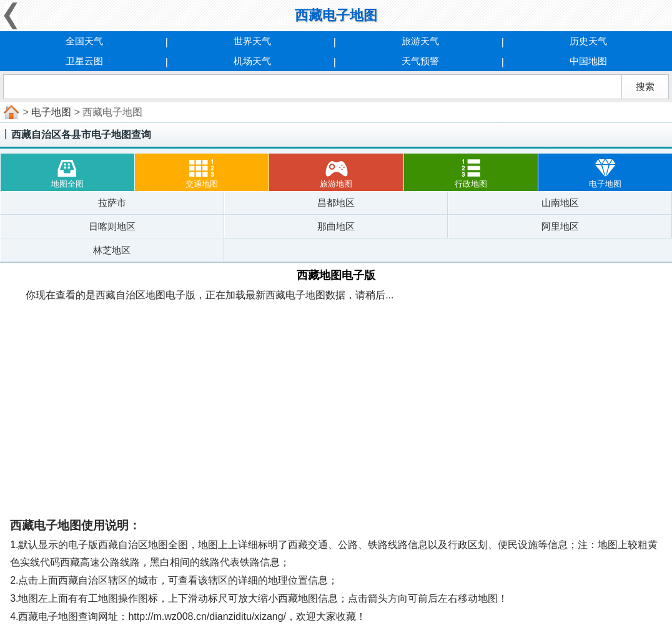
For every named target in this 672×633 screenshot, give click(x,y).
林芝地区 (112, 250)
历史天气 (588, 41)
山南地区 (560, 203)
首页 (10, 112)
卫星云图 (84, 61)
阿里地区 (560, 226)
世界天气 (252, 41)
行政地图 (471, 171)
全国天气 (84, 41)
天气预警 (420, 61)
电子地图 (51, 112)
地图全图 (67, 171)
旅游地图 (336, 171)
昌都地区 (336, 203)
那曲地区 (336, 226)
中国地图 (588, 61)
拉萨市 (112, 203)
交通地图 (202, 171)
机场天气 (252, 61)
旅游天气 (420, 41)
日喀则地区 (112, 226)
